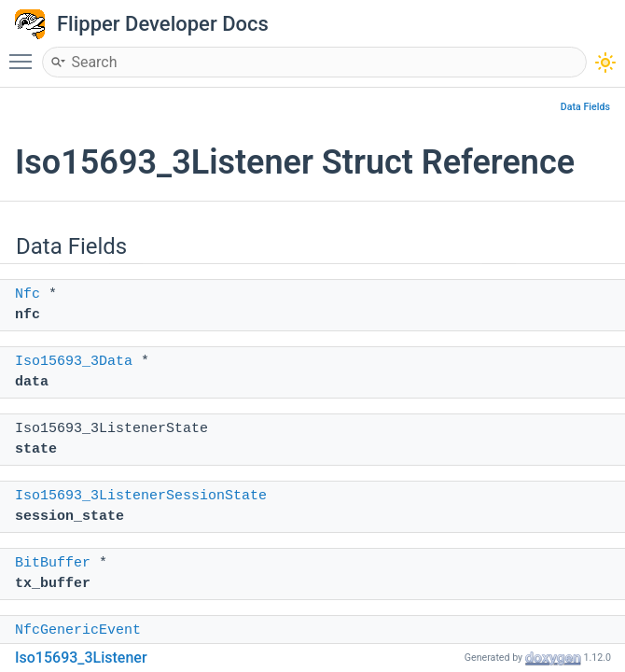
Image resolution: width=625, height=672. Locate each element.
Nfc (28, 294)
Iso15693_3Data (74, 362)
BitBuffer (53, 563)
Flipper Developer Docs (163, 24)
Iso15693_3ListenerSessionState (141, 496)
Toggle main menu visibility (25, 53)
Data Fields (585, 107)
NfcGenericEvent (78, 630)
